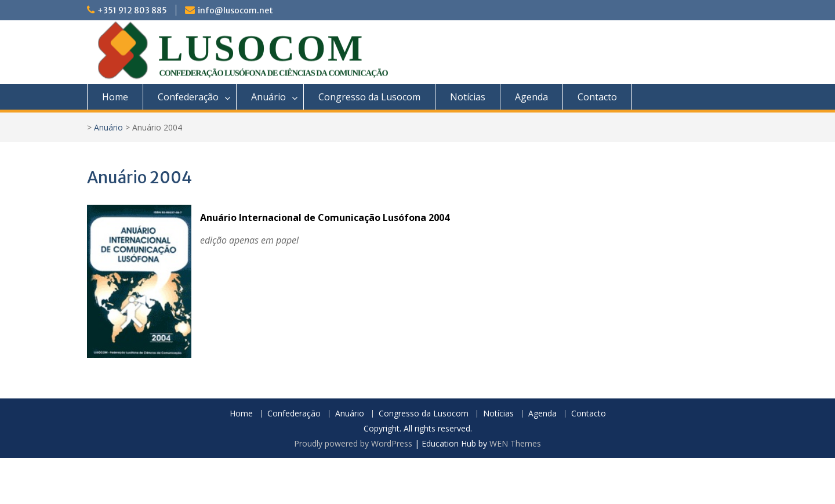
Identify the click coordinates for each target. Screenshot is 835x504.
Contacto (597, 97)
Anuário (268, 97)
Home (115, 97)
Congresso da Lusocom (369, 97)
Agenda (531, 97)
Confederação (188, 97)
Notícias (468, 97)
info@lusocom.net (235, 10)
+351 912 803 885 (132, 10)
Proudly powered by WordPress (353, 443)
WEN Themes (515, 443)
